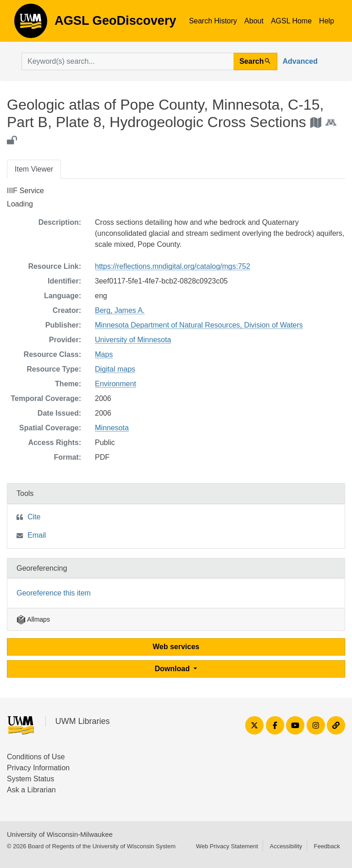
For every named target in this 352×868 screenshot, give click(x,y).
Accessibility (286, 846)
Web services (176, 647)
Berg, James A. (120, 310)
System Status (30, 779)
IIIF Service (25, 191)
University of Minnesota (133, 340)
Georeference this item (54, 593)
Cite (34, 517)
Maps (104, 354)
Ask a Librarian (31, 790)
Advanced (300, 61)
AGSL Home (291, 21)
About (254, 21)
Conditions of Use (36, 757)
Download (173, 669)
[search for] (128, 61)
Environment (115, 384)
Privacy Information (38, 768)
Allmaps (33, 619)
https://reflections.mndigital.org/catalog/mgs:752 (173, 266)
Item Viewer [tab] (34, 169)
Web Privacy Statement (227, 846)
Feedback (327, 846)
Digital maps (115, 369)
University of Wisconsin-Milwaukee (60, 834)
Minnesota (112, 428)
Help (327, 21)
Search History (213, 21)
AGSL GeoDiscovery (31, 24)
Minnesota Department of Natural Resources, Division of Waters (199, 325)
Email (37, 535)
